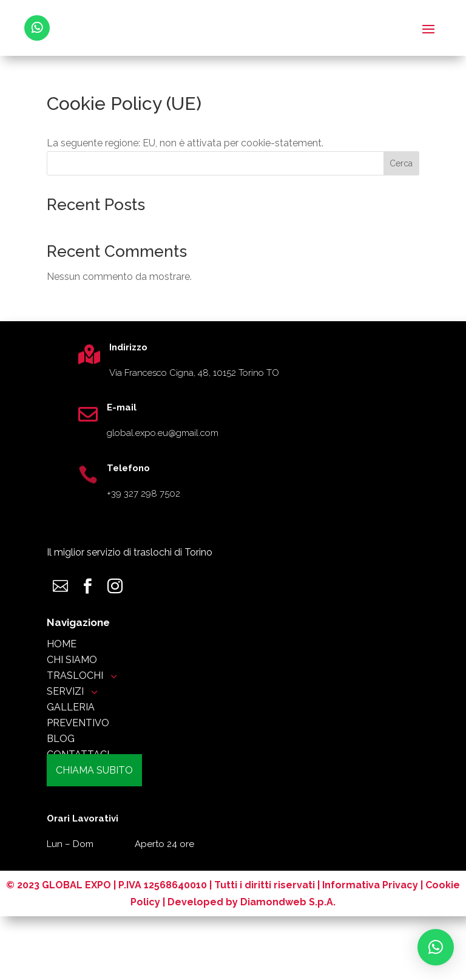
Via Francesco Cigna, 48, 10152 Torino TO (194, 373)
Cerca (401, 163)
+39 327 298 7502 (144, 494)
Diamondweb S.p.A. (288, 966)
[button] (436, 947)
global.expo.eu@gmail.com (163, 433)
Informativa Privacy (370, 949)
